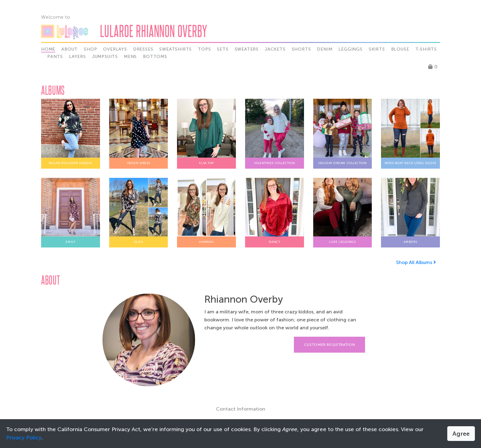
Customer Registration (329, 345)
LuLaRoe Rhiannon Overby (154, 31)
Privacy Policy (24, 438)
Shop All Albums (416, 262)
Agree (461, 434)
